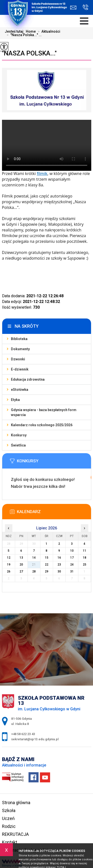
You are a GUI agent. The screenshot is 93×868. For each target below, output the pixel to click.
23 (59, 565)
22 (47, 565)
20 (21, 565)
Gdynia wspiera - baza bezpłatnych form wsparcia (44, 412)
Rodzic (9, 826)
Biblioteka (19, 339)
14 (34, 558)
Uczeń (8, 818)
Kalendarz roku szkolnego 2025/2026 (42, 425)
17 (72, 558)
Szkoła (9, 810)
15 (47, 558)
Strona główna (16, 803)
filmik (42, 174)
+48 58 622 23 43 (85, 7)
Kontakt (10, 842)
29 (47, 571)
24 (72, 565)
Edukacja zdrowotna (28, 379)
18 (85, 558)
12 (9, 558)
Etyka (15, 400)
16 (59, 558)
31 (72, 571)
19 (9, 565)
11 (85, 551)
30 (59, 571)
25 (85, 565)
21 (34, 565)
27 (21, 571)
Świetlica (18, 445)
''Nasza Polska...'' (29, 53)
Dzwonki (18, 359)
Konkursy (19, 435)
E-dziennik (20, 369)
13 (21, 558)
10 (72, 551)
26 (9, 571)
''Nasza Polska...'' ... (23, 35)
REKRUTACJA (15, 834)
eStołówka (20, 390)
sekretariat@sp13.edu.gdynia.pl (73, 8)
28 (34, 571)
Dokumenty (20, 349)
